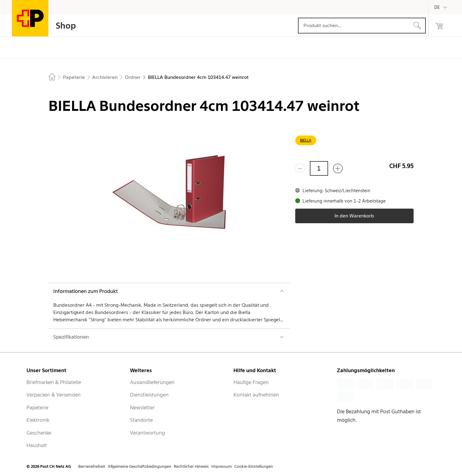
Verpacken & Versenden (54, 395)
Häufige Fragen (251, 382)
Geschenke (39, 433)
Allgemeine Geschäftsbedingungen (140, 466)
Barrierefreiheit (92, 466)
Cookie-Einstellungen (254, 466)
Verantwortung (147, 433)
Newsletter (142, 407)
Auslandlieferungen (152, 382)
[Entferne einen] (300, 168)
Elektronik (38, 420)
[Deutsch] (442, 7)
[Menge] (319, 168)
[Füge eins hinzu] (338, 168)
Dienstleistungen (149, 395)
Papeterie (37, 407)
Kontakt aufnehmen (256, 395)
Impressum (222, 466)
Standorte (141, 420)
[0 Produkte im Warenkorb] (439, 26)
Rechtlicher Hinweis (191, 466)
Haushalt (37, 445)
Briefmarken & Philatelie (54, 382)
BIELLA (306, 140)
